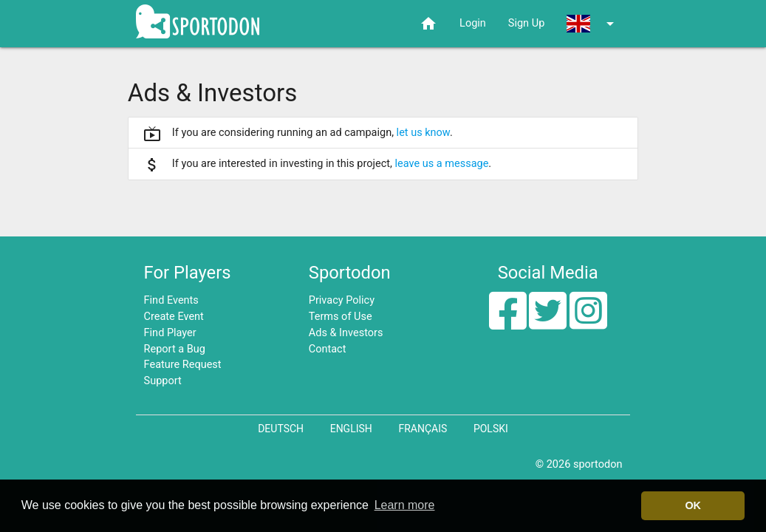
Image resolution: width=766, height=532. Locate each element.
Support (163, 381)
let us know (423, 133)
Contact (328, 349)
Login (473, 23)
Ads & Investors (346, 333)
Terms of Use (341, 317)
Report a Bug (175, 349)
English (351, 429)
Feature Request (183, 365)
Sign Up (526, 23)
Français (423, 429)
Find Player (170, 333)
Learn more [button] (405, 505)
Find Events (171, 300)
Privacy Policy (342, 300)
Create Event (174, 317)
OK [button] (693, 505)
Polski (491, 429)
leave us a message (441, 164)
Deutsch (281, 429)
